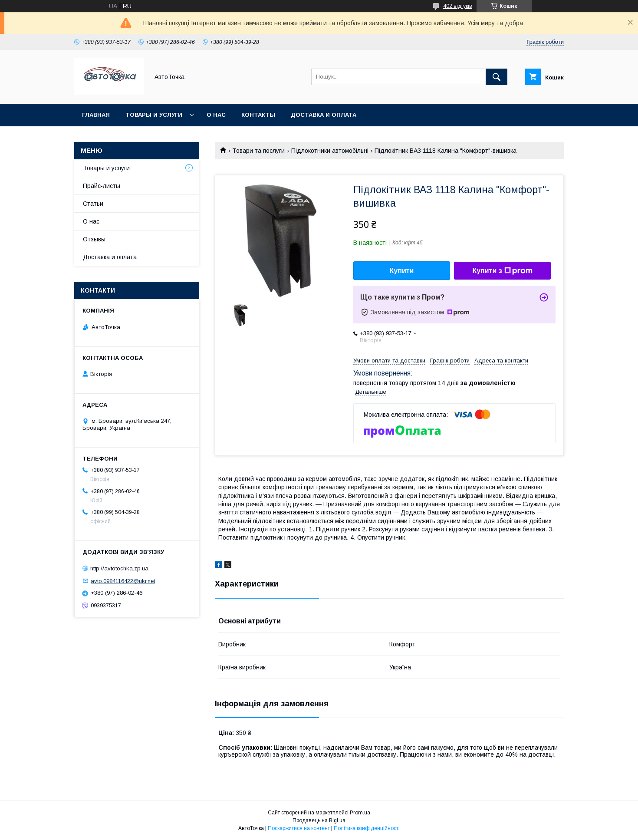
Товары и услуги (154, 115)
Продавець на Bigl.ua (319, 820)
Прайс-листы (102, 186)
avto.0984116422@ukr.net (123, 581)
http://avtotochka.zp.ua (119, 568)
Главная (96, 115)
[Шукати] (497, 77)
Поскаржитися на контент (299, 828)
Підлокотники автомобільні (330, 151)
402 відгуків (458, 6)
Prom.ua (360, 813)
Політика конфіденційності (367, 828)
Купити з (502, 271)
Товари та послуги (258, 151)
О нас (216, 115)
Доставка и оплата (324, 115)
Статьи (93, 204)
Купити (402, 271)
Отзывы (94, 239)
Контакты (258, 115)
